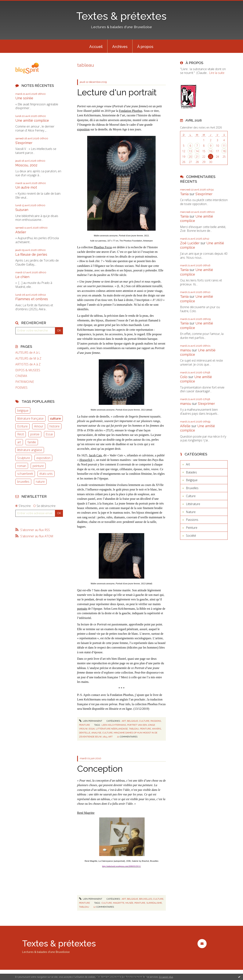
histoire (54, 426)
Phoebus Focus (103, 247)
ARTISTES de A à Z (28, 364)
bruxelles (23, 482)
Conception (100, 769)
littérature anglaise (30, 450)
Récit (21, 434)
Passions (156, 721)
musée (129, 903)
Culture (144, 721)
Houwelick (86, 460)
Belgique (132, 721)
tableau (134, 729)
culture (55, 418)
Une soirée (24, 98)
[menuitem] (96, 46)
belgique (23, 410)
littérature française (30, 418)
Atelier (21, 232)
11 (224, 146)
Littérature (193, 504)
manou (186, 350)
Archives (120, 47)
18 (224, 151)
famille (32, 442)
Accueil (96, 47)
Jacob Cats (95, 455)
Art (124, 721)
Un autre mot (26, 187)
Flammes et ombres (32, 299)
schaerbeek (25, 474)
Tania (184, 194)
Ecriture (22, 426)
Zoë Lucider (190, 243)
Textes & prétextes (121, 16)
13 (190, 151)
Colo (184, 377)
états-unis (46, 474)
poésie (35, 434)
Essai (49, 434)
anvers (156, 729)
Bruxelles (146, 899)
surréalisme (154, 903)
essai (92, 729)
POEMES (21, 388)
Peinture (84, 725)
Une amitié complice (32, 120)
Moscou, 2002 (26, 165)
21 (197, 157)
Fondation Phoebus (131, 111)
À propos (145, 47)
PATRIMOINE (25, 382)
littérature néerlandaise (112, 729)
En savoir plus (166, 977)
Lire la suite (217, 73)
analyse (96, 733)
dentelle (85, 733)
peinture (38, 466)
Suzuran (22, 210)
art (19, 442)
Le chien (22, 277)
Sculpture (24, 458)
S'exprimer (24, 143)
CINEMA (21, 376)
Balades (191, 472)
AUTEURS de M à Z (28, 358)
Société (191, 536)
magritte (119, 903)
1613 (105, 737)
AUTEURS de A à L (28, 353)
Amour (39, 426)
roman (22, 466)
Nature (191, 512)
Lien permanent (91, 721)
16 (211, 151)
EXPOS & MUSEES (28, 370)
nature (40, 482)
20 (190, 157)
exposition (43, 458)
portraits (82, 609)
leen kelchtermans (114, 725)
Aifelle (185, 426)
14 (197, 151)
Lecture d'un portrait (117, 92)
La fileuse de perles (31, 254)
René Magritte (86, 813)
